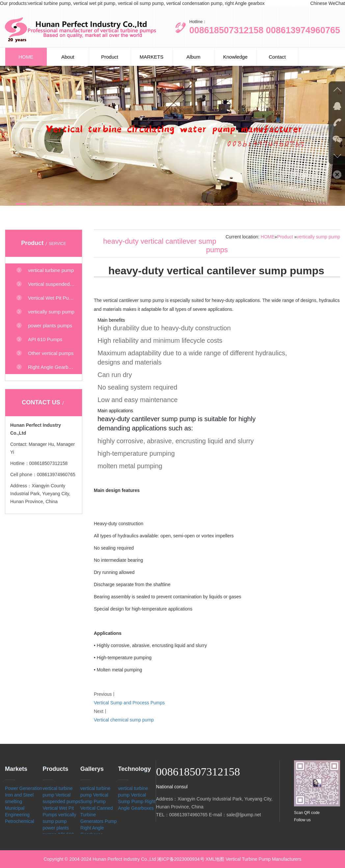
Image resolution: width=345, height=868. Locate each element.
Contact (277, 57)
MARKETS (152, 57)
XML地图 (215, 859)
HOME (26, 57)
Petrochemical (20, 821)
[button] (21, 204)
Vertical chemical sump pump (124, 720)
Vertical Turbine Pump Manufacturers (263, 859)
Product (110, 57)
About (68, 57)
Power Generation (24, 788)
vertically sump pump (319, 237)
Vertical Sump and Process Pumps (129, 703)
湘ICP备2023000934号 (181, 859)
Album (193, 57)
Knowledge (235, 57)
